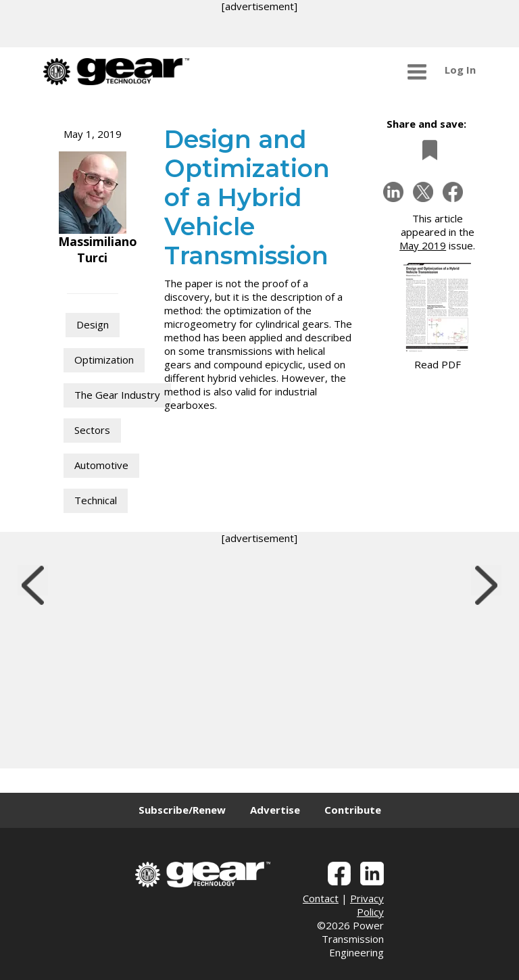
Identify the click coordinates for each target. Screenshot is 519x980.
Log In (460, 70)
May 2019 (423, 245)
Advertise (275, 810)
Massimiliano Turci (98, 249)
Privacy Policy (367, 905)
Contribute (353, 810)
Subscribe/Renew (182, 810)
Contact (321, 898)
